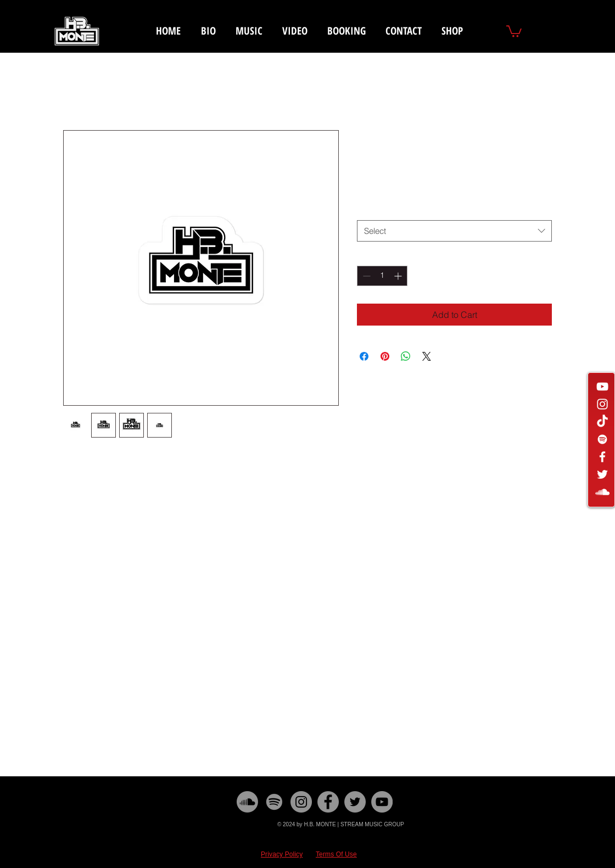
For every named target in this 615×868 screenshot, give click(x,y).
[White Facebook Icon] (602, 457)
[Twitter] (355, 802)
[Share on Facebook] (364, 356)
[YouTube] (382, 802)
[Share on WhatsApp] (406, 356)
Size (367, 210)
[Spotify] (274, 802)
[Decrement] (365, 276)
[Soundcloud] (247, 802)
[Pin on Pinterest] (385, 356)
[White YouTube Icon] (602, 387)
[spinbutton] (382, 276)
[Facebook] (328, 802)
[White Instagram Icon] (602, 404)
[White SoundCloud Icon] (602, 492)
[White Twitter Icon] (602, 474)
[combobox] (454, 231)
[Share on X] (427, 356)
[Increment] (399, 276)
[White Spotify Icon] (602, 439)
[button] (514, 31)
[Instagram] (301, 802)
